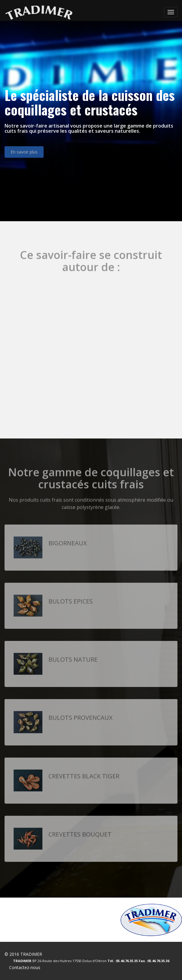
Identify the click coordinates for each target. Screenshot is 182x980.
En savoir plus (24, 154)
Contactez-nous (25, 967)
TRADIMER (31, 954)
